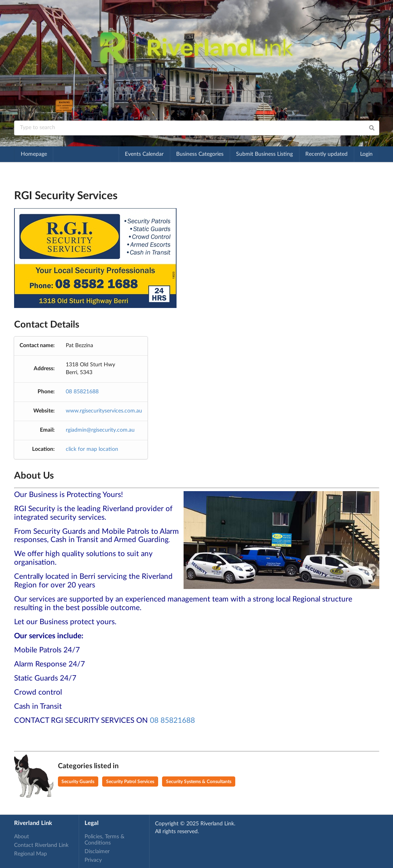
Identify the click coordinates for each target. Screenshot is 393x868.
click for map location (92, 449)
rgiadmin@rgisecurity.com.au (100, 430)
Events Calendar (144, 154)
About (22, 837)
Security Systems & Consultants (199, 782)
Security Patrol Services (130, 782)
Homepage (34, 154)
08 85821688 (82, 392)
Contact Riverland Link (41, 845)
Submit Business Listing (264, 154)
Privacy (93, 860)
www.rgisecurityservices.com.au (104, 411)
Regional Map (31, 854)
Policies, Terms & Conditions (105, 840)
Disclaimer (97, 852)
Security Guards (78, 782)
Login (366, 154)
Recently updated (326, 154)
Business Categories (200, 154)
